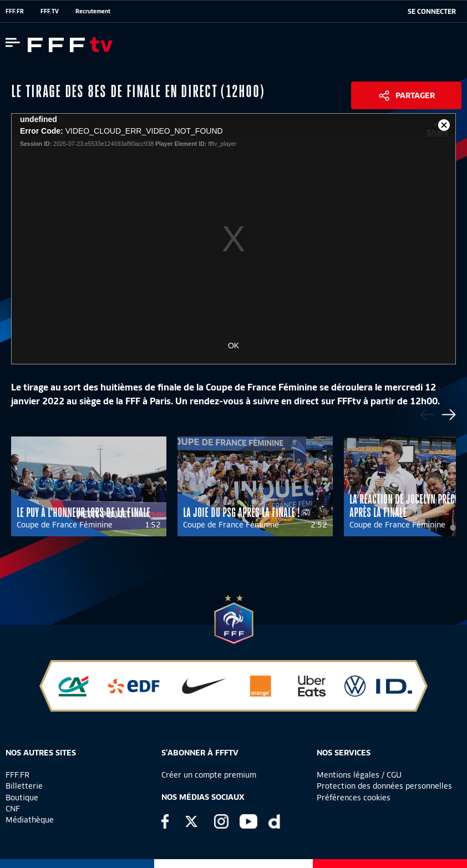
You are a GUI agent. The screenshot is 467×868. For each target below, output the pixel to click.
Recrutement (93, 11)
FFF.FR (15, 11)
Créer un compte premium (209, 775)
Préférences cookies (354, 798)
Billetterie (24, 786)
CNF (13, 809)
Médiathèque (30, 820)
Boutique (22, 798)
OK (233, 346)
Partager (415, 95)
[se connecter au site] (432, 12)
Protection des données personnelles (384, 786)
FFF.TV (50, 11)
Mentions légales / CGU (359, 775)
